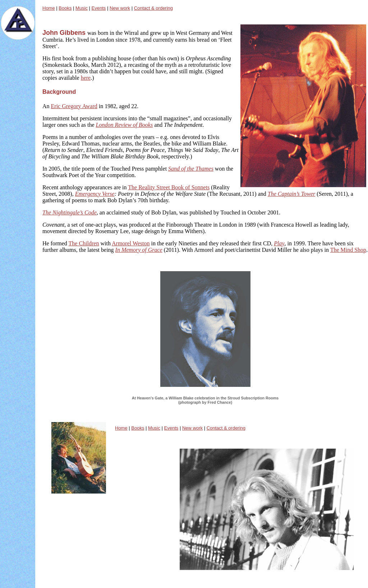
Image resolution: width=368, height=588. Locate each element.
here (86, 78)
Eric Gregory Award (74, 106)
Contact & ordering (153, 8)
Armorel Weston (131, 243)
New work (120, 8)
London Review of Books (125, 125)
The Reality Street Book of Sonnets (169, 187)
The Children (84, 243)
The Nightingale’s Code (70, 212)
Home (49, 8)
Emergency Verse (95, 194)
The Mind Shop (348, 250)
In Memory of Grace (139, 250)
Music (82, 8)
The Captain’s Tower (291, 194)
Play (279, 243)
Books (65, 8)
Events (99, 8)
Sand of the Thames (191, 169)
